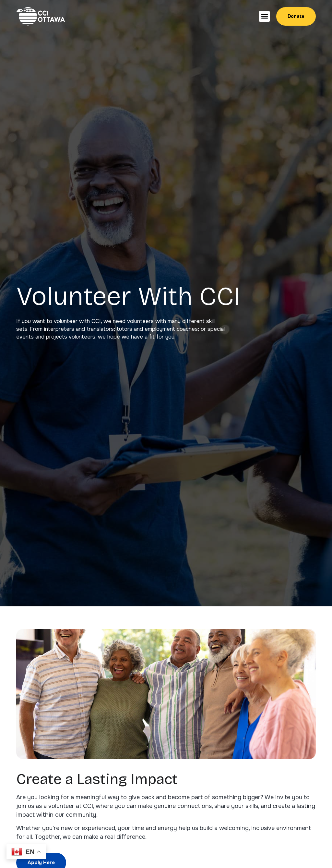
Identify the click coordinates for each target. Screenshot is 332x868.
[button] (264, 16)
